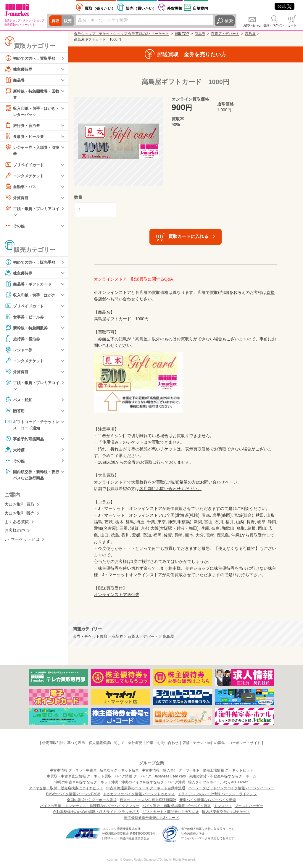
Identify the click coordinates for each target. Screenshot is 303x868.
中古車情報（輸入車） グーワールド (171, 770)
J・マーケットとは (22, 542)
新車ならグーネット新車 (119, 770)
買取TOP (182, 34)
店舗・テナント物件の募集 (204, 743)
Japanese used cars (170, 776)
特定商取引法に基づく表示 (64, 743)
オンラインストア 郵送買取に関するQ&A (133, 279)
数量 (78, 197)
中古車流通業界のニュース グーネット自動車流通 (146, 788)
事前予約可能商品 (25, 441)
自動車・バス (21, 187)
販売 (69, 21)
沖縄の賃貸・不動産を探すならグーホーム (223, 776)
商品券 (15, 80)
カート (292, 25)
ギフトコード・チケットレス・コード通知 (32, 426)
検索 (229, 21)
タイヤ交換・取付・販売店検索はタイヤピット (66, 788)
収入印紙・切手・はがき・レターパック (30, 111)
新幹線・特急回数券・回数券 (32, 94)
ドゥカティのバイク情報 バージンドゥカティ (139, 794)
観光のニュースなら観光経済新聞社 (148, 800)
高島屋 (250, 34)
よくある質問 (17, 524)
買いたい (141, 8)
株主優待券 (19, 69)
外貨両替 (175, 8)
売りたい (100, 8)
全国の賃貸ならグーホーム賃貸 (92, 800)
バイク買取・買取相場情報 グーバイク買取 (177, 806)
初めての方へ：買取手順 (32, 58)
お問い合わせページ (219, 482)
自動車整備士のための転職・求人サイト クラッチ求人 (96, 812)
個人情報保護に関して (107, 743)
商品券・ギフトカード (30, 285)
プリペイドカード (25, 165)
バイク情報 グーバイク (133, 776)
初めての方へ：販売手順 (32, 263)
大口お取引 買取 (20, 507)
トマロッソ (223, 806)
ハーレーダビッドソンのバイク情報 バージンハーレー (231, 788)
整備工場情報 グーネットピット (228, 770)
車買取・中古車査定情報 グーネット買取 (79, 776)
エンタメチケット (25, 176)
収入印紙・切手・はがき (32, 296)
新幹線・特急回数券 (28, 329)
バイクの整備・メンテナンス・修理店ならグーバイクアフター (90, 806)
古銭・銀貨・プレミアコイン (32, 212)
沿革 (150, 743)
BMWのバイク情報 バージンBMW (73, 794)
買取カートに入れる (188, 236)
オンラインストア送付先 (117, 595)
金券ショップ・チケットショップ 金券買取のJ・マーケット (121, 34)
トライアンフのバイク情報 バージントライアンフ (217, 794)
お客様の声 (15, 533)
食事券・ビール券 (25, 137)
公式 (285, 6)
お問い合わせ (252, 25)
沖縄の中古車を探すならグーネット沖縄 (86, 782)
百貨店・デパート (225, 34)
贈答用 (15, 412)
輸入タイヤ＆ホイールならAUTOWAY (218, 782)
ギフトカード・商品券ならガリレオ (171, 812)
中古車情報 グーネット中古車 (73, 770)
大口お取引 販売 (20, 516)
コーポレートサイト (245, 743)
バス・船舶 (19, 401)
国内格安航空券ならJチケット (226, 812)
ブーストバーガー (249, 806)
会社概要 (135, 743)
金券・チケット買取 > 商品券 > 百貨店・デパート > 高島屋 (123, 637)
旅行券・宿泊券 (23, 126)
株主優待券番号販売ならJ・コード (151, 818)
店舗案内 (200, 8)
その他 (15, 227)
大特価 (15, 452)
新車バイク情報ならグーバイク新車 (208, 800)
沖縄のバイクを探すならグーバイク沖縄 (153, 782)
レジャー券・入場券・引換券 (32, 151)
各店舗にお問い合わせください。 (170, 489)
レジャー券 (19, 351)
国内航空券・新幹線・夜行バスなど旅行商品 (32, 476)
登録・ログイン (274, 25)
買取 (56, 21)
